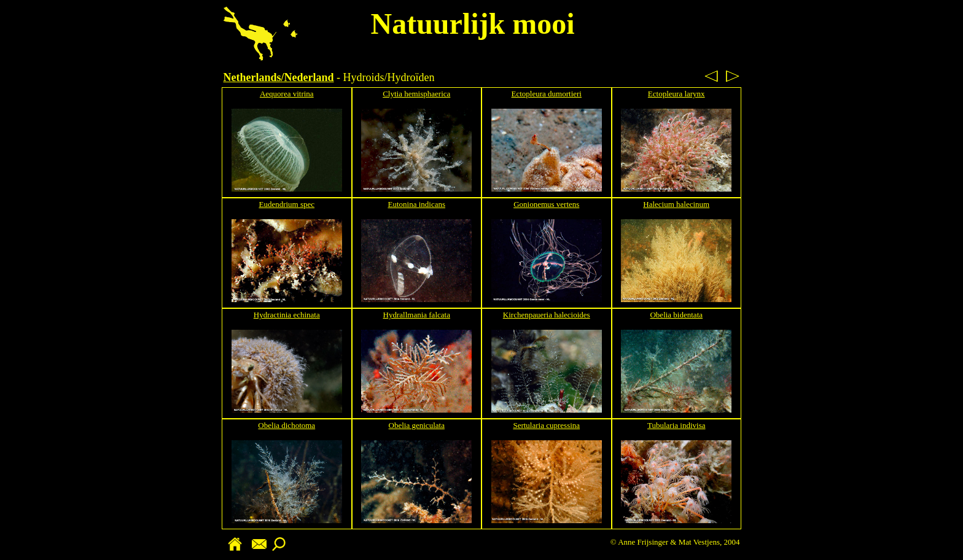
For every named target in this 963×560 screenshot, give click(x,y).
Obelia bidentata (676, 315)
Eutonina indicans (416, 204)
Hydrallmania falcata (417, 315)
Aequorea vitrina (287, 94)
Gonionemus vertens (546, 204)
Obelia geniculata (417, 425)
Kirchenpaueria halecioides (547, 315)
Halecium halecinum (676, 204)
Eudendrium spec (287, 204)
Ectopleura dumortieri (547, 94)
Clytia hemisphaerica (416, 94)
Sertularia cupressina (546, 425)
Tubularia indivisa (676, 425)
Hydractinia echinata (287, 315)
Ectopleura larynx (676, 94)
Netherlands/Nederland (279, 77)
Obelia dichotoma (287, 425)
